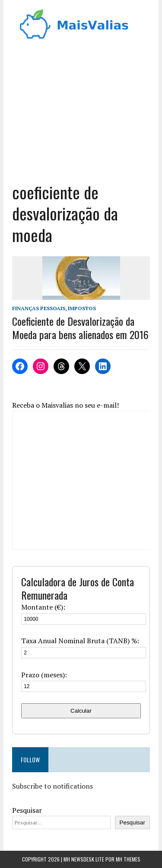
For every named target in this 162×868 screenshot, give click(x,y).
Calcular (81, 711)
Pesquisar (27, 810)
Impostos (82, 308)
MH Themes (128, 859)
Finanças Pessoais (39, 308)
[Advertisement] (81, 115)
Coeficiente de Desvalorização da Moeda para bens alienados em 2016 (80, 328)
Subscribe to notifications (52, 786)
